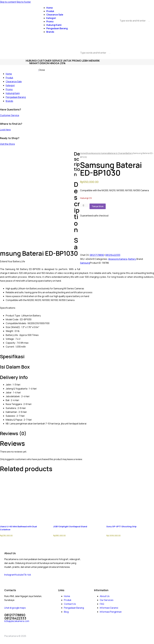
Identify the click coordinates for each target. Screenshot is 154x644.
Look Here (5, 130)
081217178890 (97, 255)
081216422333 (113, 255)
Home (83, 153)
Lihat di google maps (15, 608)
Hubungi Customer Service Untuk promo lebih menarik (63, 61)
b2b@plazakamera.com (17, 621)
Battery (129, 153)
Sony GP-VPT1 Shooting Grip (121, 526)
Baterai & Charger (117, 153)
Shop (88, 153)
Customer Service (10, 115)
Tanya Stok (98, 206)
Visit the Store (7, 144)
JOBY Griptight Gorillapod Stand (70, 526)
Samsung (85, 263)
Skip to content (8, 2)
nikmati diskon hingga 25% (47, 63)
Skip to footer (24, 2)
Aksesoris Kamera (100, 153)
